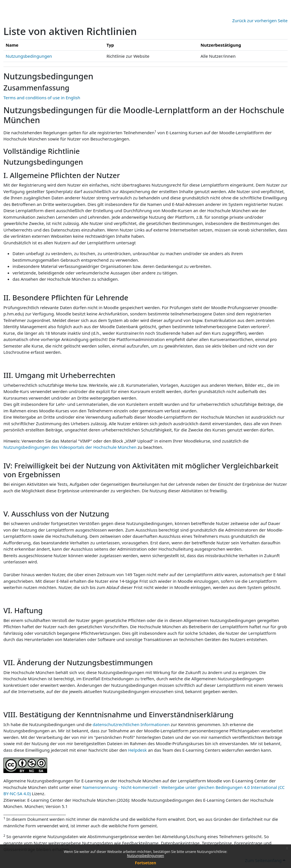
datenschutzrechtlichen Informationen (132, 724)
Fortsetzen (146, 863)
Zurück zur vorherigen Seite (260, 20)
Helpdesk (138, 750)
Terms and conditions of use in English (42, 98)
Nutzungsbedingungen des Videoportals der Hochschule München (70, 447)
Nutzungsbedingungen (145, 856)
